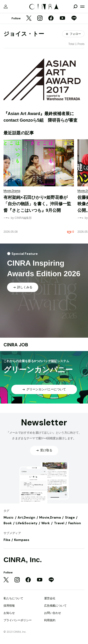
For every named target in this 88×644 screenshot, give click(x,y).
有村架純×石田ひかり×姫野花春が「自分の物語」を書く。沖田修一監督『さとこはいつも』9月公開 (37, 204)
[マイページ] (6, 7)
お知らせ (9, 613)
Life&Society (27, 523)
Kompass (22, 540)
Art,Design (26, 517)
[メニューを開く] (82, 7)
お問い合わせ (53, 613)
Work (46, 523)
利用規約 (50, 620)
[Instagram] (40, 19)
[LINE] (74, 19)
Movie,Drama (50, 517)
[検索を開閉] (75, 7)
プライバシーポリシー (18, 620)
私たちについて (13, 598)
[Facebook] (51, 19)
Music (9, 517)
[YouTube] (62, 19)
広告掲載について (55, 606)
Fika (7, 540)
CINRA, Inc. (23, 560)
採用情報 (9, 606)
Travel (59, 523)
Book (8, 523)
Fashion (75, 523)
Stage (70, 517)
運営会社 (50, 598)
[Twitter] (29, 19)
